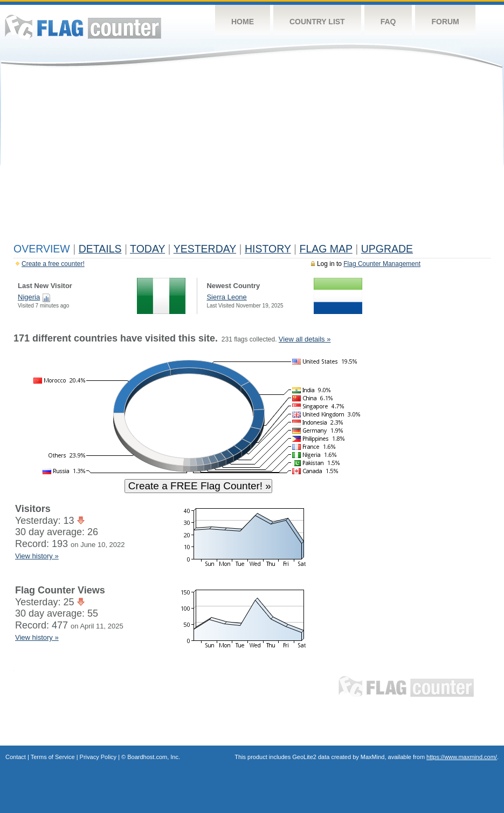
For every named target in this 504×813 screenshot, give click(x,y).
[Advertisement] (252, 158)
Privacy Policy (98, 757)
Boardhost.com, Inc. (154, 757)
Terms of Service (53, 757)
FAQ (388, 22)
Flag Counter (83, 27)
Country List (317, 22)
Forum (445, 22)
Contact (16, 757)
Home (243, 22)
